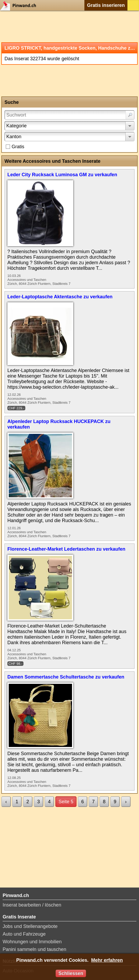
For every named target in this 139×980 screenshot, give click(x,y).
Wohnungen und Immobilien (32, 942)
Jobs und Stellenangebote (30, 926)
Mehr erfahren (107, 960)
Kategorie (16, 126)
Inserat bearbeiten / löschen (32, 905)
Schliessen (71, 973)
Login (133, 5)
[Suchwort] (69, 115)
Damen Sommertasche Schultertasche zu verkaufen (66, 677)
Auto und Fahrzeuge (24, 934)
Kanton (14, 137)
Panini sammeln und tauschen (34, 949)
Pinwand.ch (20, 5)
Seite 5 (66, 802)
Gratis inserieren (106, 5)
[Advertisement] (69, 26)
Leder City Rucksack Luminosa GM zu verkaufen (62, 175)
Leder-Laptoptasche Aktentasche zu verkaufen (60, 297)
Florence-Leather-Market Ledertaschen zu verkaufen (66, 549)
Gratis (18, 147)
